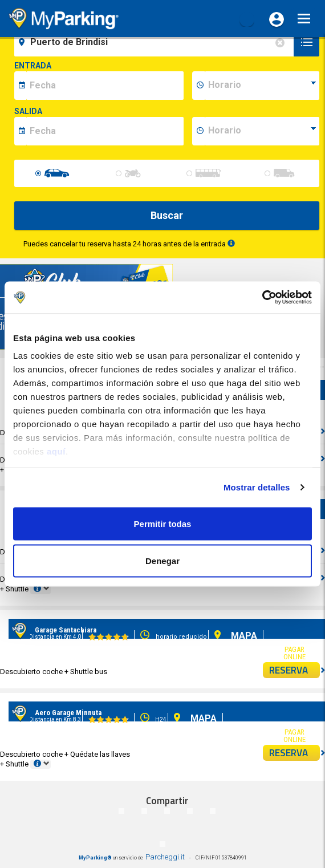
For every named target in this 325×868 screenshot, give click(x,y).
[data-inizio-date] (105, 86)
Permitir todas (163, 523)
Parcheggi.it (165, 857)
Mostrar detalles (257, 487)
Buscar (167, 215)
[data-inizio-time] (262, 86)
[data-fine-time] (262, 131)
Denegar (162, 561)
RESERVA (295, 670)
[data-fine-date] (105, 131)
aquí (56, 451)
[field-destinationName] (156, 42)
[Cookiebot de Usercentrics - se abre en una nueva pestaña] (262, 298)
